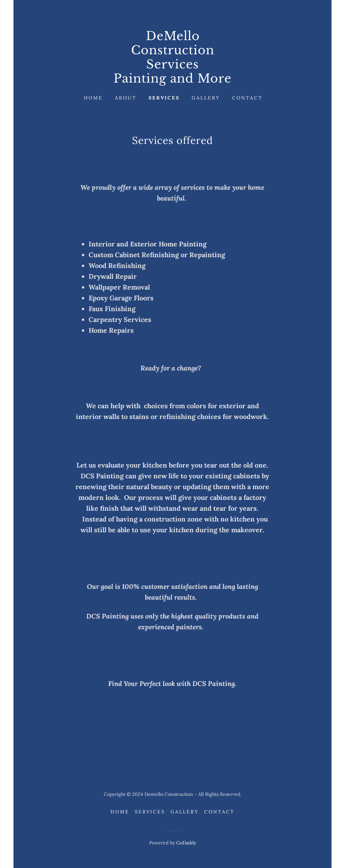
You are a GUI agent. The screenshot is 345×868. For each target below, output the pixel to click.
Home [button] (120, 812)
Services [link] (164, 98)
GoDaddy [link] (186, 843)
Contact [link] (247, 98)
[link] (172, 81)
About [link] (126, 98)
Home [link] (93, 98)
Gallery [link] (206, 98)
